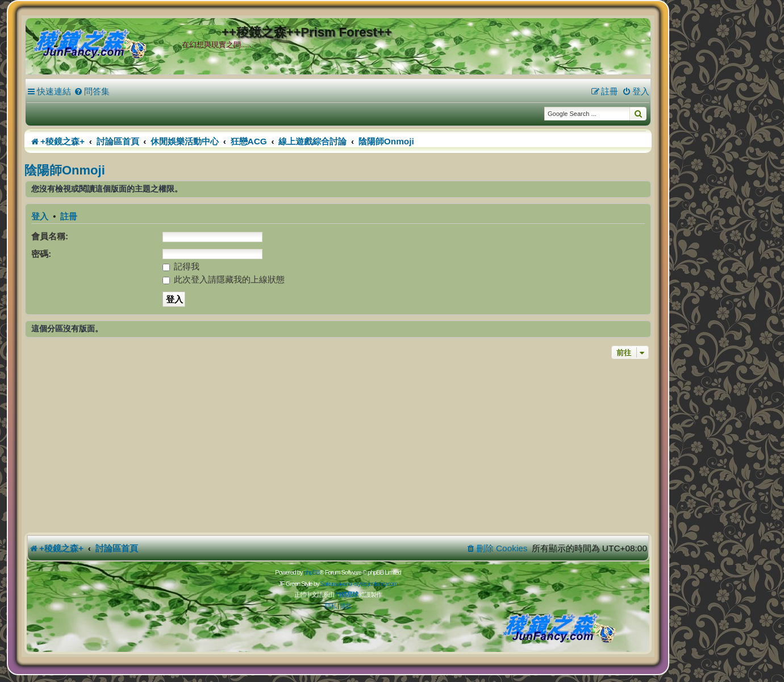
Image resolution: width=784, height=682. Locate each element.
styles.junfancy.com (376, 584)
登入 (40, 217)
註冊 (69, 217)
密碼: (41, 254)
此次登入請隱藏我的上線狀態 (224, 279)
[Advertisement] (338, 447)
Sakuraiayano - (337, 584)
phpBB (311, 572)
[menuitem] (92, 92)
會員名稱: (50, 236)
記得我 (181, 266)
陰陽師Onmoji (65, 170)
